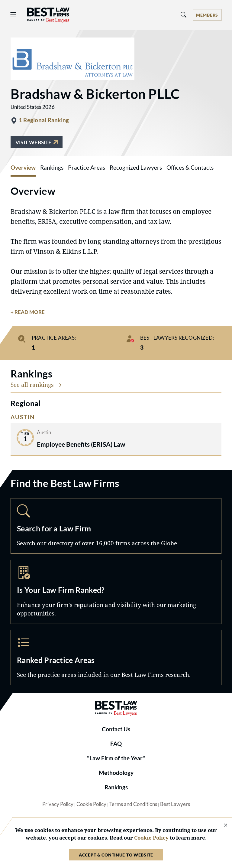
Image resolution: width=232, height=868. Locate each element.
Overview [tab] (23, 168)
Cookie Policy (91, 804)
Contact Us (116, 729)
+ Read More (28, 312)
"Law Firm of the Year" (116, 758)
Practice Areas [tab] (87, 168)
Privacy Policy (58, 804)
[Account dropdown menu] (207, 15)
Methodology (116, 773)
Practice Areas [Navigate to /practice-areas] (116, 658)
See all (36, 385)
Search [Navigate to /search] (116, 526)
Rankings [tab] (52, 168)
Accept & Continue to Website (116, 855)
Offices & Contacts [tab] (190, 168)
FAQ (116, 744)
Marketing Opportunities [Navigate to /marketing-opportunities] (116, 592)
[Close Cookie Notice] (222, 826)
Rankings (116, 787)
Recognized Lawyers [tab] (136, 168)
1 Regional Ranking (44, 120)
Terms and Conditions (133, 804)
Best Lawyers (175, 804)
